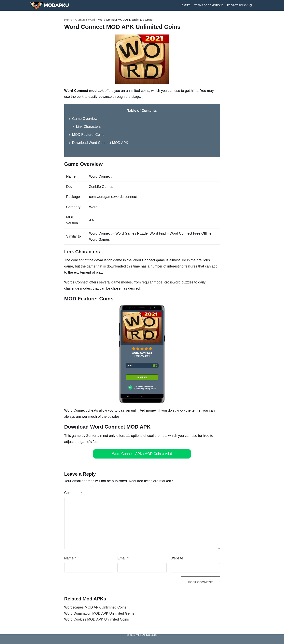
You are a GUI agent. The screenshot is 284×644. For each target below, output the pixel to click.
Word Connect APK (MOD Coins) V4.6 (142, 453)
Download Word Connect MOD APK (100, 143)
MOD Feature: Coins (88, 135)
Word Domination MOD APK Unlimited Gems (100, 613)
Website (177, 558)
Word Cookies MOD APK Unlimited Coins (97, 619)
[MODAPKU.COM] (49, 5)
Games (186, 5)
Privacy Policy (237, 5)
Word (92, 20)
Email (123, 558)
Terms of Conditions (209, 5)
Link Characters (89, 127)
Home (68, 20)
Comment (73, 493)
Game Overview (85, 118)
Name (70, 558)
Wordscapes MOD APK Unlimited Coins (96, 607)
